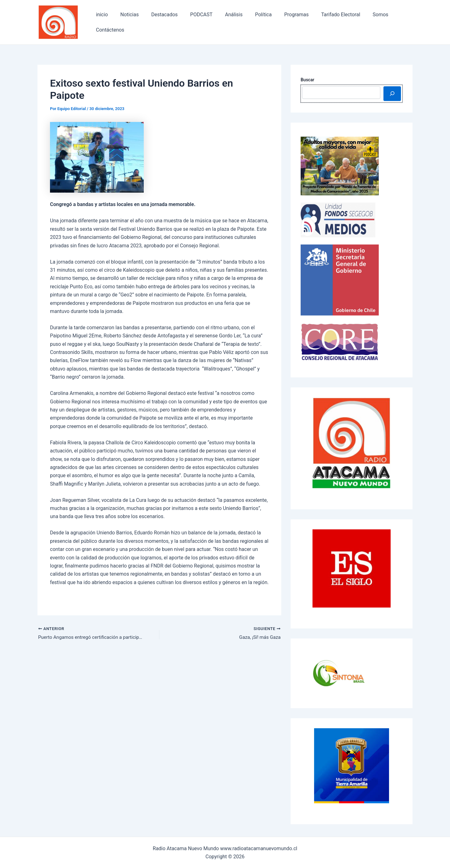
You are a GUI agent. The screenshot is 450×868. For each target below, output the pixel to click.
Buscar (307, 80)
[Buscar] (392, 93)
